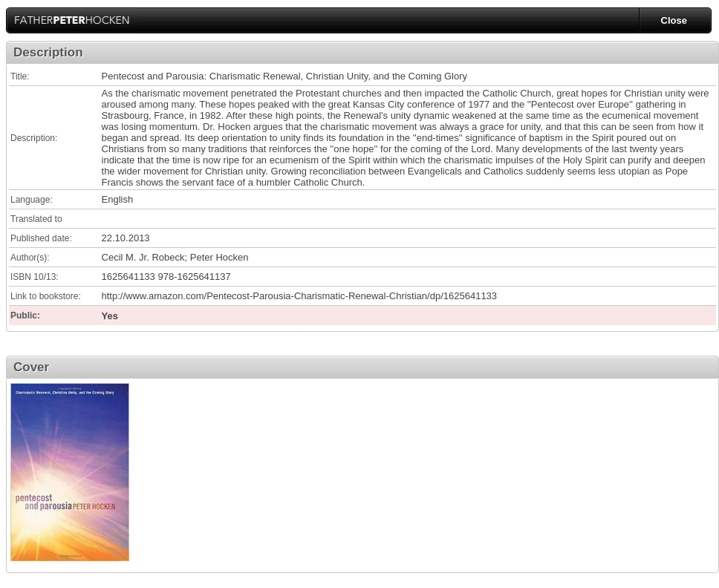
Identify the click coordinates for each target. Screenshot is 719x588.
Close (674, 20)
